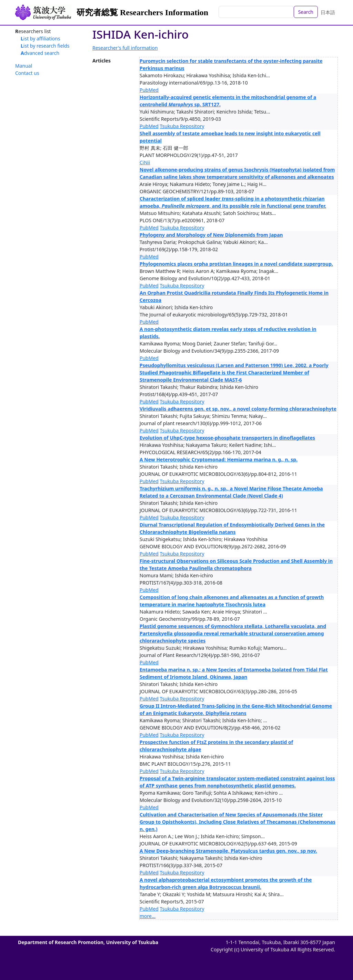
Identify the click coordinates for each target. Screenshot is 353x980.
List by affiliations (41, 38)
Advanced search (40, 53)
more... (148, 916)
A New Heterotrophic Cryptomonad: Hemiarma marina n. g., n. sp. (219, 459)
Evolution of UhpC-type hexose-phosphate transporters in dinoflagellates (227, 438)
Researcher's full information (125, 48)
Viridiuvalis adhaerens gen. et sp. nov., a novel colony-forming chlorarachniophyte (238, 409)
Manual (24, 66)
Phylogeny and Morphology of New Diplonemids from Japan (211, 235)
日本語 (328, 12)
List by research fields (45, 46)
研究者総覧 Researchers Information (142, 12)
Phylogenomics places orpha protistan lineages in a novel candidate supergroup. (236, 264)
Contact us (27, 73)
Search (306, 12)
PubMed (149, 90)
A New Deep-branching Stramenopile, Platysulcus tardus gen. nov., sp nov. (228, 851)
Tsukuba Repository (182, 126)
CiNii (145, 162)
